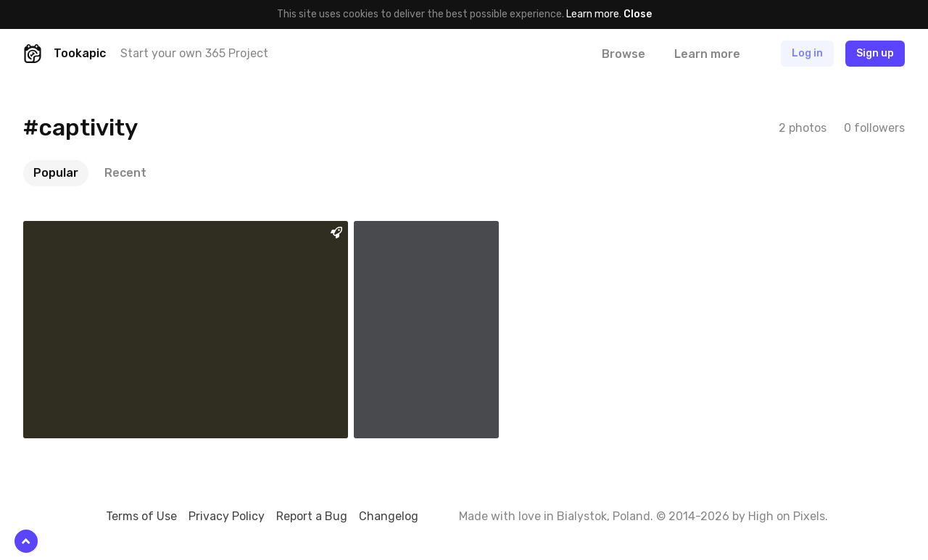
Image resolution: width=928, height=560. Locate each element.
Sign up (875, 53)
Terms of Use (141, 516)
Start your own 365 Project (194, 53)
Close (638, 14)
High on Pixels (787, 516)
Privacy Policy (227, 516)
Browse (623, 54)
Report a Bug (312, 516)
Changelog (389, 516)
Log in (807, 53)
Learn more (593, 14)
